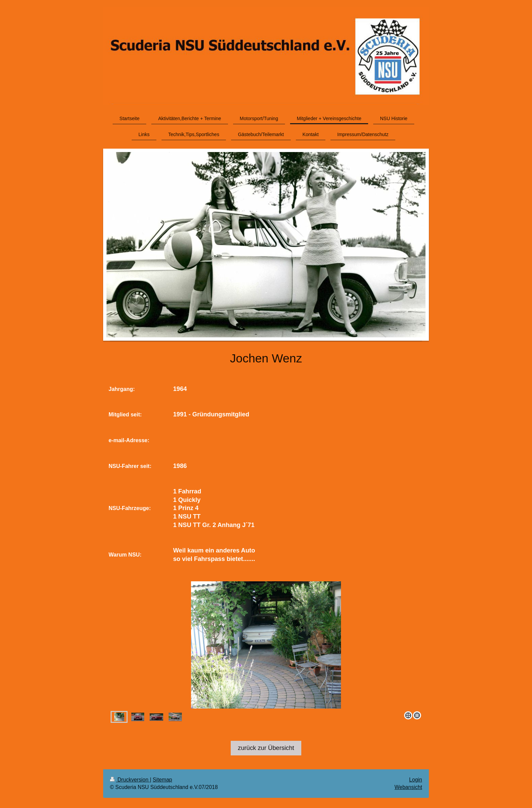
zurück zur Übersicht (266, 748)
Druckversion (130, 780)
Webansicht (408, 787)
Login (416, 780)
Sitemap (162, 780)
